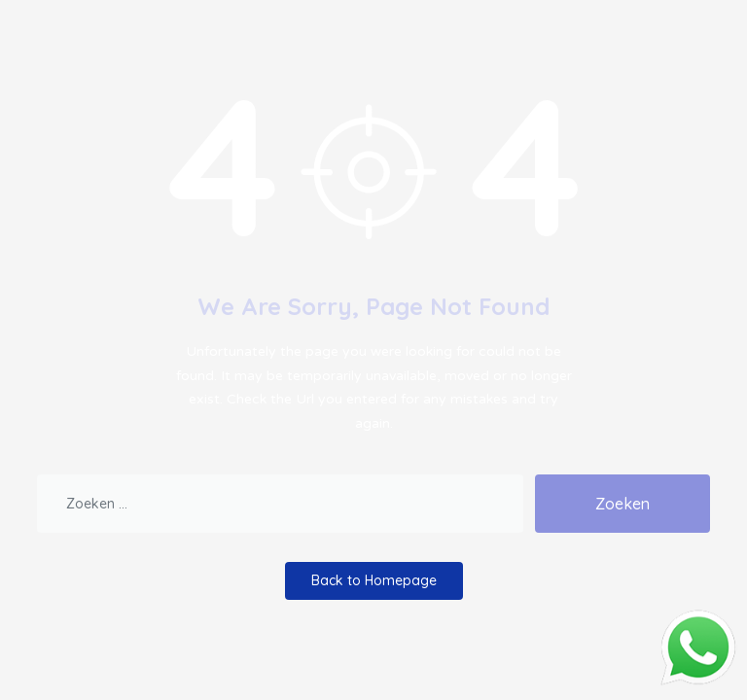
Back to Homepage (374, 580)
